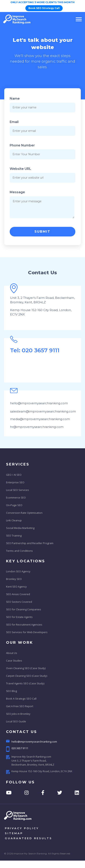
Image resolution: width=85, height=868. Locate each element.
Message (17, 192)
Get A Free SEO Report (20, 706)
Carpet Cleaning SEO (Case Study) (27, 676)
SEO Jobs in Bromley (18, 714)
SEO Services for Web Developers (27, 632)
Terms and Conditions (19, 551)
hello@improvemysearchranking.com (39, 403)
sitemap (14, 833)
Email (14, 122)
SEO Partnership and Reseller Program (30, 543)
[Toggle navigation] (78, 19)
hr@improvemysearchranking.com (37, 427)
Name (15, 99)
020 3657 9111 (17, 749)
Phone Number (22, 145)
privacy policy (22, 828)
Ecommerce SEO (16, 498)
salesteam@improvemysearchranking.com (43, 411)
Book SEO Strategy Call (44, 8)
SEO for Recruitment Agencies (24, 625)
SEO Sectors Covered (19, 602)
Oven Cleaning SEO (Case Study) (26, 668)
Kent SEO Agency (16, 587)
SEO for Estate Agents (19, 617)
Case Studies (14, 661)
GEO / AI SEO (14, 475)
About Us (12, 653)
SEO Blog (11, 691)
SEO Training (14, 536)
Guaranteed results (29, 838)
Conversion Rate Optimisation (24, 513)
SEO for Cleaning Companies (24, 609)
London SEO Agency (18, 571)
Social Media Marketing (20, 528)
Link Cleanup (14, 520)
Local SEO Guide (16, 721)
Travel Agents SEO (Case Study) (25, 683)
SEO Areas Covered (18, 594)
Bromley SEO (14, 579)
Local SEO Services (18, 490)
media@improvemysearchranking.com (40, 419)
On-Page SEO (14, 505)
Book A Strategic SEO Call (21, 699)
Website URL (20, 169)
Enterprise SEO (15, 482)
